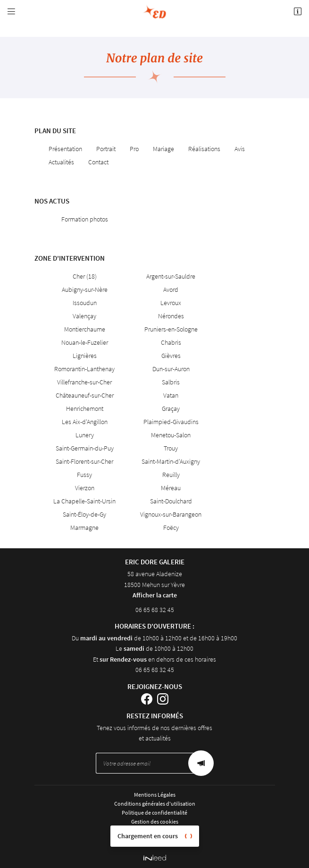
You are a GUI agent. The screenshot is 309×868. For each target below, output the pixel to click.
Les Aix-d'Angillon (85, 422)
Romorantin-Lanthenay (84, 369)
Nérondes (171, 316)
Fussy (84, 475)
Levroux (171, 303)
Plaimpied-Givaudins (171, 422)
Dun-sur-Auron (171, 369)
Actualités (61, 162)
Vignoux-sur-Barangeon (171, 514)
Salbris (171, 382)
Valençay (84, 316)
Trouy (171, 448)
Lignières (85, 356)
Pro (134, 149)
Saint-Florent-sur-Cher (84, 461)
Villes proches (154, 840)
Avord (171, 289)
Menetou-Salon (171, 435)
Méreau (171, 488)
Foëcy (171, 528)
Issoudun (85, 303)
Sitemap (155, 831)
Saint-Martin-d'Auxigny (171, 461)
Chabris (171, 342)
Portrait (106, 149)
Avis (240, 149)
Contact (98, 162)
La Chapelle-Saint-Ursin (84, 501)
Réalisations (204, 149)
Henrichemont (85, 408)
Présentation (65, 149)
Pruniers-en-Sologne (171, 329)
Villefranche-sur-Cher (84, 382)
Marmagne (84, 528)
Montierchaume (85, 329)
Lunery (85, 435)
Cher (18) (85, 276)
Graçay (171, 408)
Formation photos (85, 219)
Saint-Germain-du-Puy (85, 448)
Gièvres (171, 356)
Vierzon (85, 488)
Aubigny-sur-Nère (85, 289)
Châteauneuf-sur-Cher (85, 395)
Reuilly (171, 475)
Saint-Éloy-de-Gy (84, 514)
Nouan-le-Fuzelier (85, 342)
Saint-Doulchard (171, 501)
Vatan (171, 395)
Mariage (163, 149)
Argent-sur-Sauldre (171, 276)
